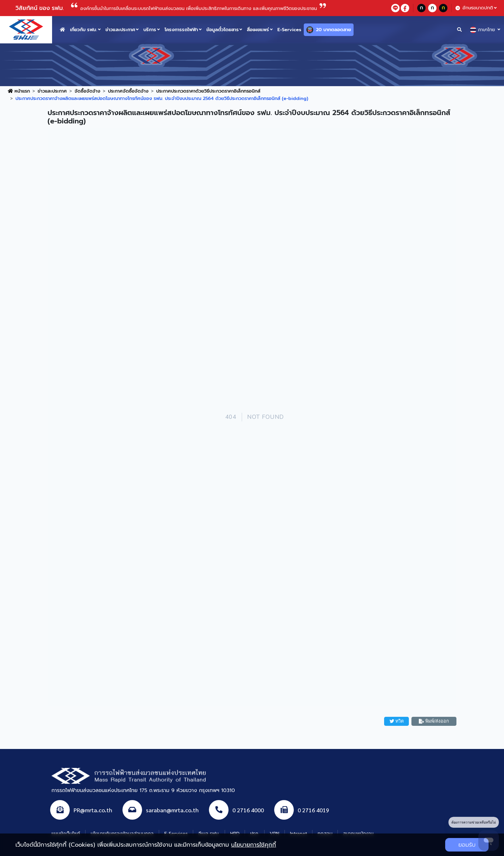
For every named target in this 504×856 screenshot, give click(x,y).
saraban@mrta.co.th (172, 810)
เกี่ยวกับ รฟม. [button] (84, 30)
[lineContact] (395, 8)
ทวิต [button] (397, 721)
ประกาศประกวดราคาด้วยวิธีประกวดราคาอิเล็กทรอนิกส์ (208, 91)
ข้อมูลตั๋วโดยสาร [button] (223, 30)
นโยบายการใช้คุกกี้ (254, 845)
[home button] (62, 30)
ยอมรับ (467, 845)
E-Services (289, 30)
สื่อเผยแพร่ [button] (258, 30)
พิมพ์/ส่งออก (434, 721)
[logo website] (26, 29)
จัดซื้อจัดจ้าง (87, 91)
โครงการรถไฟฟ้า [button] (181, 30)
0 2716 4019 (313, 810)
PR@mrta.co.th (93, 810)
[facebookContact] (405, 8)
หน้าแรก (19, 91)
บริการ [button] (150, 30)
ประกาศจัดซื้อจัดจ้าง (128, 91)
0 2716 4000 (248, 810)
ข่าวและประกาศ (52, 91)
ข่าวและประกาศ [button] (120, 30)
